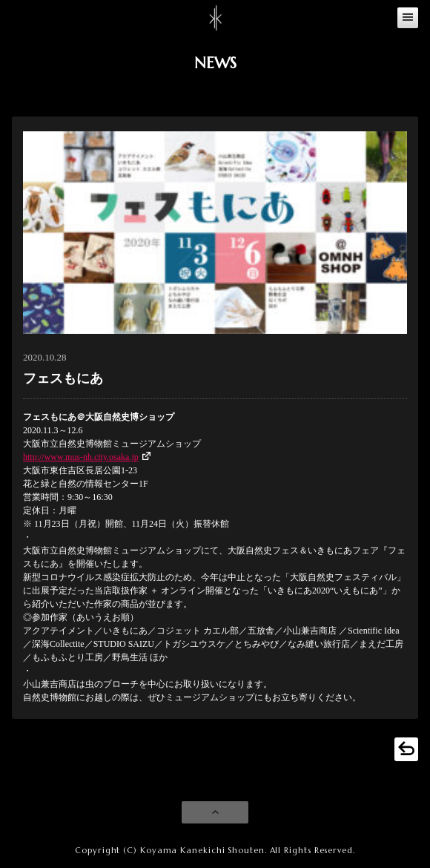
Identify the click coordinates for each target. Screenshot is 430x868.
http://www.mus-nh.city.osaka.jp (81, 457)
